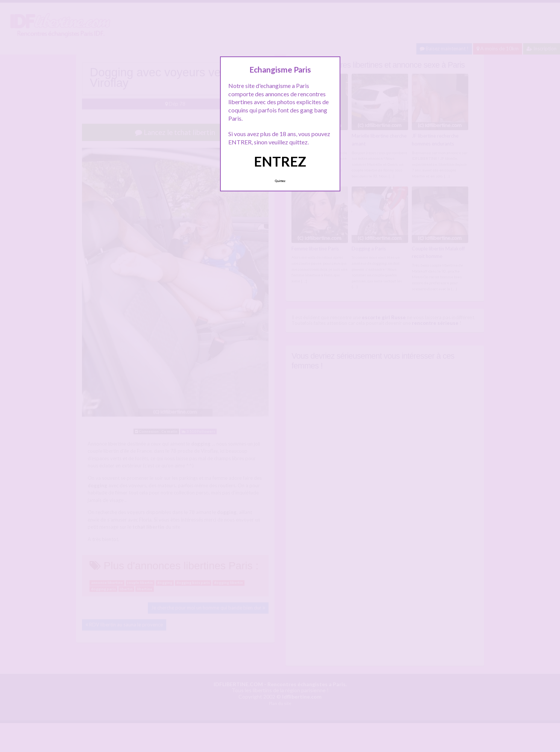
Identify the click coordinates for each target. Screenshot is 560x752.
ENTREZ (280, 161)
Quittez (280, 181)
